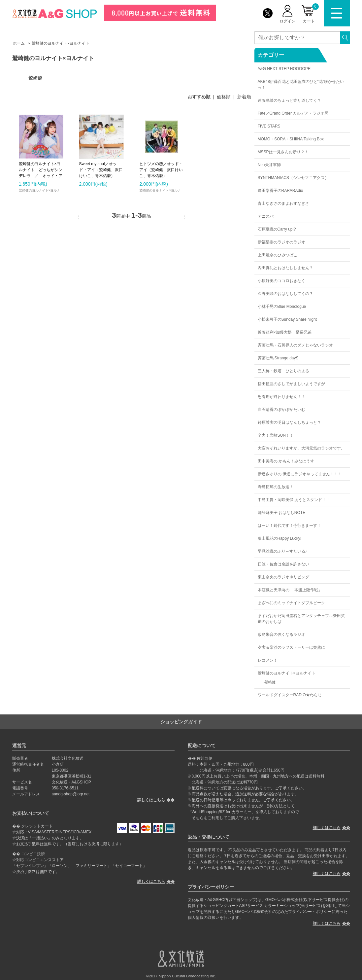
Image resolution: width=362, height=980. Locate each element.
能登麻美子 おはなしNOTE (282, 513)
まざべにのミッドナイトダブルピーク (291, 603)
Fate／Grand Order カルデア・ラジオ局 (293, 113)
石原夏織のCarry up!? (277, 229)
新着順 (244, 97)
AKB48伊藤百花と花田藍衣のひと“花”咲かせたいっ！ (301, 85)
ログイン (287, 21)
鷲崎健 (270, 682)
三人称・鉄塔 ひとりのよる (283, 371)
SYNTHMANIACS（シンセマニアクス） (293, 178)
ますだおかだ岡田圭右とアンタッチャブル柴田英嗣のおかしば (301, 619)
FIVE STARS (269, 126)
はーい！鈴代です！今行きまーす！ (289, 526)
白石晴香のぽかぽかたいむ (281, 410)
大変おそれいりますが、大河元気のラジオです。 (301, 448)
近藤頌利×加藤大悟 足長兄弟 (285, 332)
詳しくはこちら (151, 800)
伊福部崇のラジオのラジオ (281, 242)
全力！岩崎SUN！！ (276, 435)
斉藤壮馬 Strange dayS (278, 358)
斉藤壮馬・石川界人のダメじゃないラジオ (295, 345)
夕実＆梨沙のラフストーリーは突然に (291, 647)
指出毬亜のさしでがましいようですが (291, 384)
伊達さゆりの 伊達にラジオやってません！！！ (300, 474)
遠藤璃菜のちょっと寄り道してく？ (289, 100)
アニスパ (266, 216)
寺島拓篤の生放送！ (276, 487)
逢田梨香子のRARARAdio (280, 191)
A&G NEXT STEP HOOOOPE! (285, 69)
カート (311, 13)
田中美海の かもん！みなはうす (286, 461)
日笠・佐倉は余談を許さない (283, 564)
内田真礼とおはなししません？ (285, 268)
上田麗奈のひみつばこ (278, 255)
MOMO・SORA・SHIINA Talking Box (291, 139)
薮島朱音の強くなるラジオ (281, 635)
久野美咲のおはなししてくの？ (285, 294)
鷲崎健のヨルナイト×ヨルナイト (287, 673)
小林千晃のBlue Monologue (282, 307)
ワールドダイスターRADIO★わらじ (290, 695)
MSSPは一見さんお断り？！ (283, 152)
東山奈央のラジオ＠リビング (283, 577)
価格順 (224, 97)
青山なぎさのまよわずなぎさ (283, 203)
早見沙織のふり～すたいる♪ (282, 551)
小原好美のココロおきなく (281, 281)
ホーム (19, 43)
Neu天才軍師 (269, 165)
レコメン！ (268, 660)
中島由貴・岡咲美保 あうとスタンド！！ (294, 500)
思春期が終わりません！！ (281, 397)
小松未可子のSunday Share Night (287, 319)
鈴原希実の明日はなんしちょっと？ (289, 422)
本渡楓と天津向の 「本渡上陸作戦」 (290, 590)
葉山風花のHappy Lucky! (280, 538)
